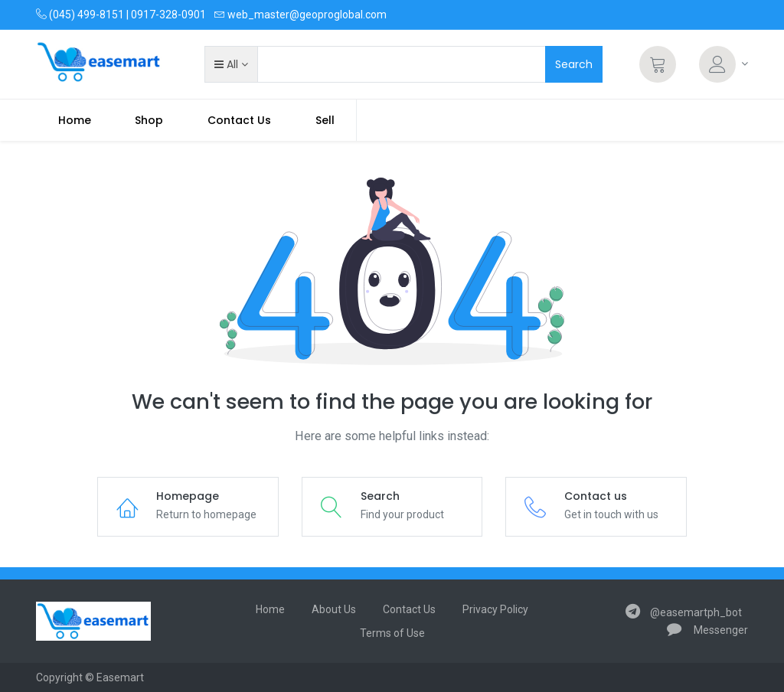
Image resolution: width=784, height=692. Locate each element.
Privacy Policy (495, 609)
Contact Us (409, 609)
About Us (334, 609)
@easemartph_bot (684, 612)
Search (574, 64)
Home (270, 609)
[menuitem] (75, 120)
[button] (231, 64)
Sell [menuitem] (325, 120)
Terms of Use (392, 633)
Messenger (707, 630)
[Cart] (658, 64)
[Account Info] (724, 64)
